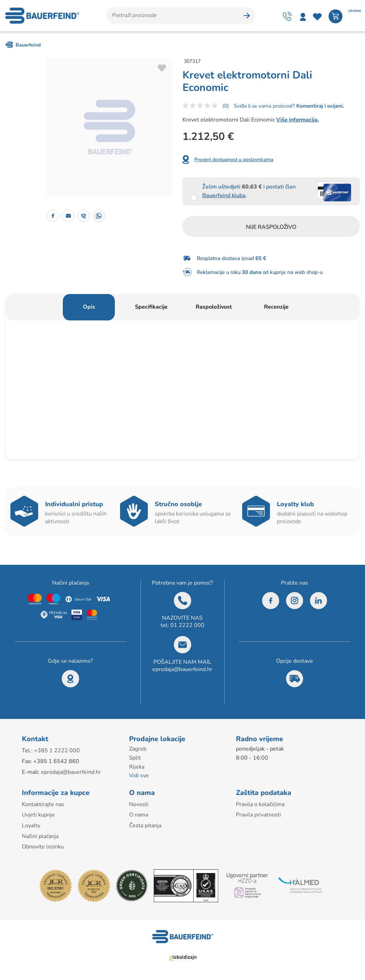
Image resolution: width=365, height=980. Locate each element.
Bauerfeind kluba (224, 195)
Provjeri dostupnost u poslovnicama (234, 160)
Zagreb (138, 749)
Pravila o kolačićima (260, 804)
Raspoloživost (214, 307)
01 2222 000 (187, 625)
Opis (89, 307)
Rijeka (137, 767)
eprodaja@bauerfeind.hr (182, 669)
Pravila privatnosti (258, 815)
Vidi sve (139, 776)
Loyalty (31, 826)
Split (135, 758)
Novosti (139, 804)
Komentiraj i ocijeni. (320, 106)
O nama (139, 815)
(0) (226, 106)
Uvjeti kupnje (38, 815)
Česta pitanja (145, 826)
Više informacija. (298, 120)
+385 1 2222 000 (57, 751)
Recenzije (276, 307)
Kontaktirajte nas (43, 804)
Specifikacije (151, 307)
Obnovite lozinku (43, 847)
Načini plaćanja (40, 836)
